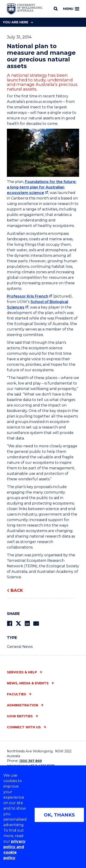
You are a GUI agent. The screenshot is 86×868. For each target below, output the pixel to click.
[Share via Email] (36, 624)
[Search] (56, 9)
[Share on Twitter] (18, 624)
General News (20, 647)
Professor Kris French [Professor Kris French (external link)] (28, 296)
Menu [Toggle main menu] (71, 9)
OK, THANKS (59, 815)
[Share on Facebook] (10, 624)
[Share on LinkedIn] (27, 624)
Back (17, 590)
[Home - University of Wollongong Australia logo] (25, 9)
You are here (18, 22)
